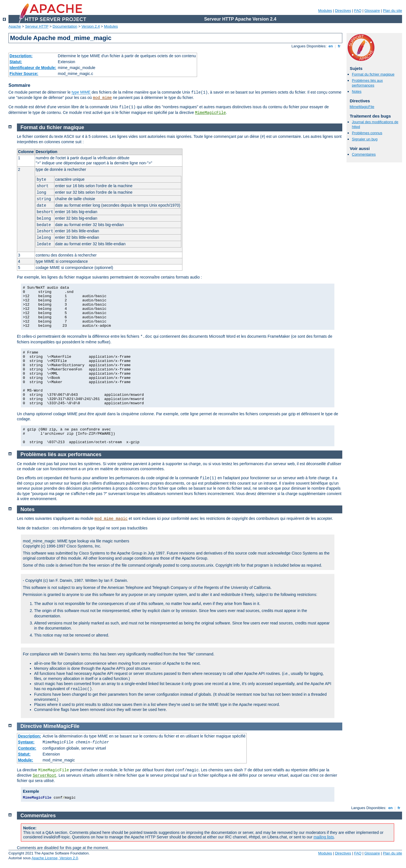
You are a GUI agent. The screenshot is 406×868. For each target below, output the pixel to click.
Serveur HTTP (37, 26)
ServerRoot (45, 776)
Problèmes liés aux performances (367, 83)
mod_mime (102, 98)
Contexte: (27, 748)
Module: (26, 760)
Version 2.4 (91, 26)
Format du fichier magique (373, 74)
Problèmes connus (367, 133)
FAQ (358, 11)
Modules (325, 11)
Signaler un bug (365, 139)
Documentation (65, 26)
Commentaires (364, 154)
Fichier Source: (24, 74)
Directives (343, 11)
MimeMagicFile (210, 113)
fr (339, 46)
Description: (21, 56)
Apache (15, 26)
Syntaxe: (26, 742)
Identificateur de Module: (33, 68)
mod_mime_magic (111, 519)
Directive (31, 726)
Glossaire (372, 11)
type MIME (81, 92)
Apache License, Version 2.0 (55, 858)
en (331, 46)
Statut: (16, 62)
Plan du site (392, 11)
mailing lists (324, 837)
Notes (357, 91)
